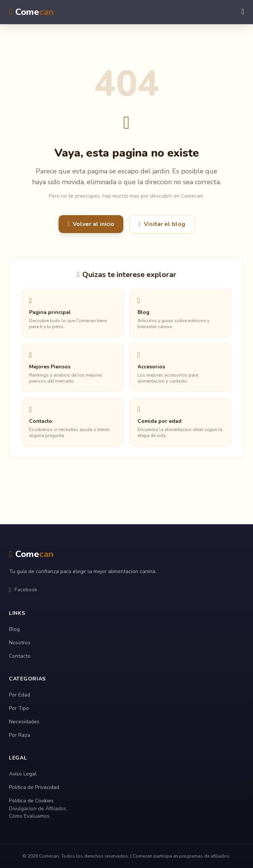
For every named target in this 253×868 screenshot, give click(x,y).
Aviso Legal (23, 774)
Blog (14, 629)
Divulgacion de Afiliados (38, 809)
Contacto (20, 656)
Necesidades (24, 722)
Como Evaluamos (29, 816)
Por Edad (20, 695)
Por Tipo (19, 708)
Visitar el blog (162, 224)
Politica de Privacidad (34, 787)
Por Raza (20, 735)
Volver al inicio (91, 224)
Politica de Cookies (31, 801)
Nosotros (20, 643)
